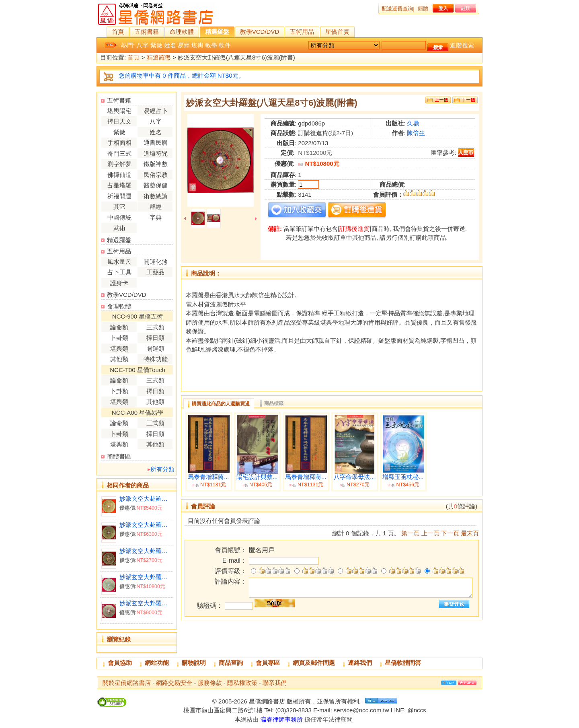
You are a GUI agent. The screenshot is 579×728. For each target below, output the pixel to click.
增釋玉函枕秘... (403, 477)
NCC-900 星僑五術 (138, 316)
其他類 (119, 359)
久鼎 (413, 123)
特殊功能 (156, 359)
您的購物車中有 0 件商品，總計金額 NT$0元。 (182, 75)
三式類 (155, 327)
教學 (211, 45)
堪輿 (197, 45)
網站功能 (157, 663)
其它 (119, 207)
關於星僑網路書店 (127, 683)
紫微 (156, 45)
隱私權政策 (242, 683)
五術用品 (302, 32)
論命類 (119, 327)
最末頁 (470, 533)
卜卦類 (119, 338)
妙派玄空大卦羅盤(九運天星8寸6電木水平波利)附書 (146, 577)
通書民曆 (156, 143)
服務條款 (210, 683)
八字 (142, 45)
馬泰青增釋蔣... (208, 477)
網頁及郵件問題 (314, 663)
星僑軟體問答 (403, 663)
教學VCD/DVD (260, 32)
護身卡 (119, 283)
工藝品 (155, 272)
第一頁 (410, 533)
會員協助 (120, 663)
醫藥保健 (156, 185)
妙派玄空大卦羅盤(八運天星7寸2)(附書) (146, 499)
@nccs (417, 710)
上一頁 (430, 533)
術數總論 (156, 196)
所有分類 (162, 469)
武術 (119, 228)
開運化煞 (156, 262)
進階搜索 (462, 45)
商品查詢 (231, 663)
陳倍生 (416, 133)
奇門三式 (119, 153)
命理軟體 (182, 32)
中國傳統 (119, 217)
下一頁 (450, 533)
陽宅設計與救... (257, 477)
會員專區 (268, 663)
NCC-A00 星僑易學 (138, 412)
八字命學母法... (354, 477)
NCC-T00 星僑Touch (138, 370)
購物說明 (194, 663)
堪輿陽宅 (119, 111)
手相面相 (119, 143)
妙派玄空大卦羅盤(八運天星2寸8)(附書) (146, 551)
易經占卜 (156, 111)
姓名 (170, 45)
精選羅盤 (217, 32)
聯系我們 (275, 683)
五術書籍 (147, 32)
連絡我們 (360, 663)
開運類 (155, 349)
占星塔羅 (119, 185)
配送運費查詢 (397, 9)
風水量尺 (119, 262)
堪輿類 (119, 349)
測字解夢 (119, 164)
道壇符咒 (156, 153)
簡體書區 (119, 456)
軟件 (225, 45)
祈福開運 (119, 196)
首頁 (118, 32)
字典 (156, 217)
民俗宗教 (156, 175)
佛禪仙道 (119, 175)
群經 (156, 207)
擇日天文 (119, 121)
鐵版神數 (156, 164)
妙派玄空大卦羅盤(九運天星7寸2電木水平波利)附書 (146, 603)
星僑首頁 (337, 32)
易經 (184, 45)
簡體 (423, 9)
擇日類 (155, 338)
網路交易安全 (174, 683)
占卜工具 (119, 272)
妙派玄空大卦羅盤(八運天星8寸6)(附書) (146, 525)
